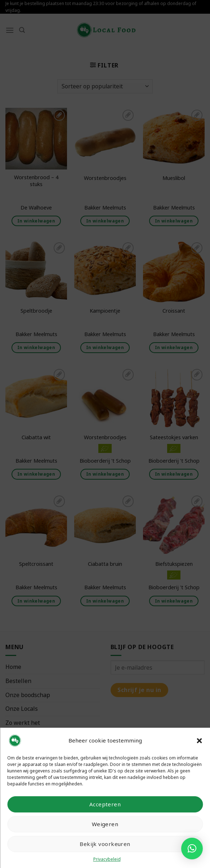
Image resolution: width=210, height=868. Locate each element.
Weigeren (105, 824)
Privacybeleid (107, 859)
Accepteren (105, 804)
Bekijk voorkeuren (105, 844)
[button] (199, 740)
